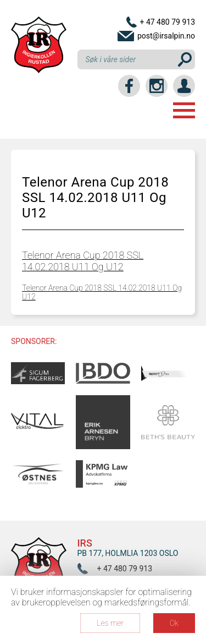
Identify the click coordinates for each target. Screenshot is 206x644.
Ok (174, 623)
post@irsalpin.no (166, 36)
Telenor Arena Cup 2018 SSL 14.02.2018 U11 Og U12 (83, 261)
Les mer (110, 623)
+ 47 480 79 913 (167, 22)
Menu (184, 110)
